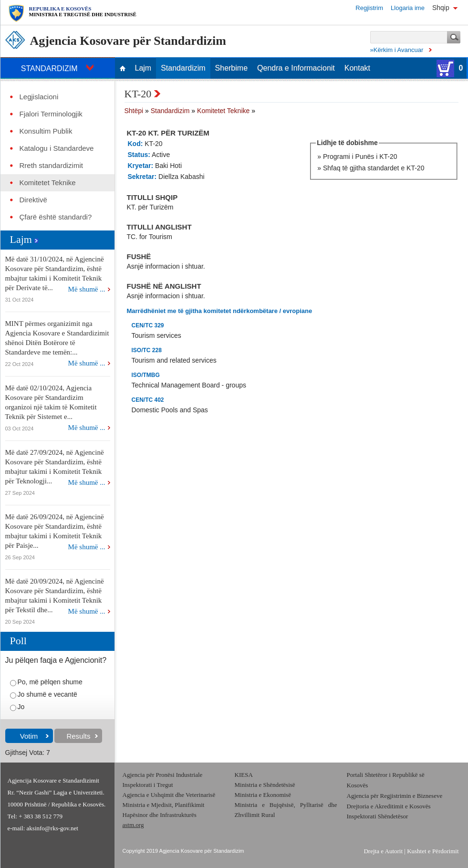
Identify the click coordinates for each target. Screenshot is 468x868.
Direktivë (33, 200)
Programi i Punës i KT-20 (360, 157)
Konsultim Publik (46, 131)
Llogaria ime (408, 8)
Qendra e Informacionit (296, 68)
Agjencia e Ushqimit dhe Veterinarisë (170, 795)
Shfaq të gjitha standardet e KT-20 (374, 168)
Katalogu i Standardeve (57, 148)
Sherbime (231, 68)
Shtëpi (134, 111)
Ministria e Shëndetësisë (265, 785)
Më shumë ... (87, 289)
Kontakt (357, 68)
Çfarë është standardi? (56, 217)
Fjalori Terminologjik (51, 114)
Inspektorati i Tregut (148, 785)
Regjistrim (369, 8)
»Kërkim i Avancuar (397, 50)
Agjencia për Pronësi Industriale (163, 775)
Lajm (143, 68)
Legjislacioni (39, 97)
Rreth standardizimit (51, 166)
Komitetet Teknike (48, 183)
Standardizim (183, 68)
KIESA (244, 775)
